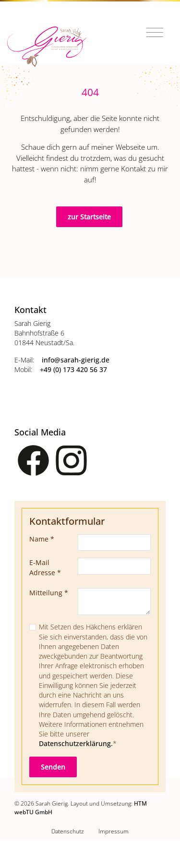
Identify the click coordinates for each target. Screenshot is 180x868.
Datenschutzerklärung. (76, 744)
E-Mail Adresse (45, 567)
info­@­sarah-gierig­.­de (76, 360)
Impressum (114, 831)
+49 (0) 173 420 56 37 (73, 370)
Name (42, 539)
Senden (53, 767)
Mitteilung (49, 593)
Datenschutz (68, 831)
